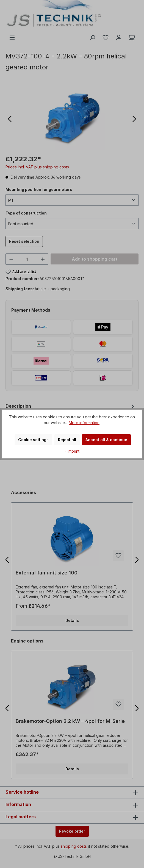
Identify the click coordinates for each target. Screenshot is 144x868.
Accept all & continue (106, 440)
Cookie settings (33, 440)
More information (84, 423)
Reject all (67, 440)
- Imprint (72, 451)
